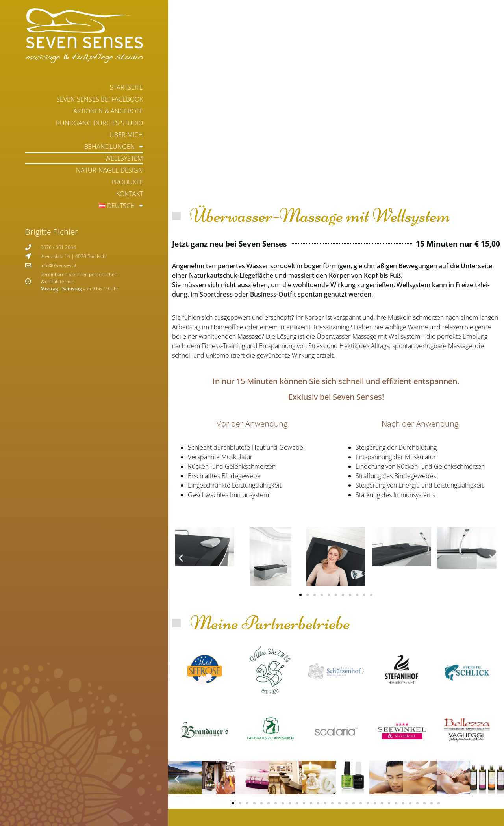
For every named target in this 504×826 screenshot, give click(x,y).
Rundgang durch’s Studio (99, 123)
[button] (181, 558)
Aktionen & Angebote (108, 111)
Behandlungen (114, 147)
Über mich (126, 135)
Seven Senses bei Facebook (100, 99)
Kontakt (130, 194)
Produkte (127, 182)
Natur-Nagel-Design (109, 170)
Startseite (126, 87)
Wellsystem (124, 158)
